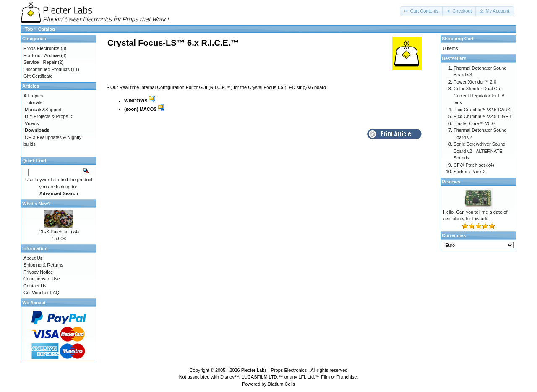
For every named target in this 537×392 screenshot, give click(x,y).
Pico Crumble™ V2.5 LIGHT (482, 116)
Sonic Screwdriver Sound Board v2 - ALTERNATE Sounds (480, 151)
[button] (422, 11)
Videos (32, 123)
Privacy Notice (38, 272)
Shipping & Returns (43, 265)
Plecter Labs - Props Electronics (274, 370)
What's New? (36, 204)
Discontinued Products (47, 69)
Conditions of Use (42, 279)
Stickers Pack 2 (469, 172)
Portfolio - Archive (42, 55)
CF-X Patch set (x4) (59, 232)
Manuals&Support (43, 110)
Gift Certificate (38, 76)
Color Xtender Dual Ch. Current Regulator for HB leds (479, 95)
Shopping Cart (458, 39)
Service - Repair (40, 62)
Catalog (47, 29)
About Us (33, 258)
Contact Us (35, 286)
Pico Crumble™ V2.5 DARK (482, 110)
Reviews (451, 182)
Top (29, 29)
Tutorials (34, 102)
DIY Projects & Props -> (49, 116)
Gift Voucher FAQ (42, 293)
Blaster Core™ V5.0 (474, 123)
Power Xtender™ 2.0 (475, 82)
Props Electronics (42, 48)
